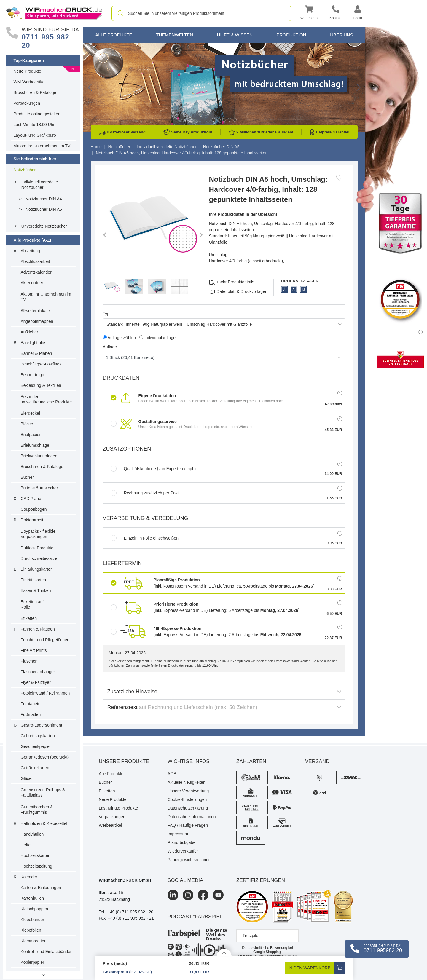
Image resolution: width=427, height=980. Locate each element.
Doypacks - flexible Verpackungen (38, 534)
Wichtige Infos (189, 761)
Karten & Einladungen (41, 888)
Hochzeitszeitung (37, 866)
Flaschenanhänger (38, 672)
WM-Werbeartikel (30, 82)
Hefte (26, 845)
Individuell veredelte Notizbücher (40, 185)
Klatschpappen (35, 909)
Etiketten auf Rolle (32, 604)
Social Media (185, 880)
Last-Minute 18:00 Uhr (34, 125)
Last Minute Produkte (118, 808)
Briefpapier (31, 435)
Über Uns (342, 35)
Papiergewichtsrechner (189, 860)
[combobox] (201, 13)
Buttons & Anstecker (39, 488)
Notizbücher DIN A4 (44, 199)
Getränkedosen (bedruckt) (45, 757)
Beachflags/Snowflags (41, 364)
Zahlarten (251, 761)
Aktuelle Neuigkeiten (187, 782)
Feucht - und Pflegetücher (45, 640)
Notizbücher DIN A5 (44, 209)
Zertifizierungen (261, 880)
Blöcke (27, 424)
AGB (172, 774)
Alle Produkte (114, 35)
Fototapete (31, 704)
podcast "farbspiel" (196, 917)
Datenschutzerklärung (188, 808)
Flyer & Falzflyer (36, 682)
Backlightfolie (33, 343)
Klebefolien (31, 930)
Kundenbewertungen (275, 956)
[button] (309, 13)
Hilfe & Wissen (235, 35)
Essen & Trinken (36, 590)
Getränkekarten (35, 768)
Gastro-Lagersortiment (42, 725)
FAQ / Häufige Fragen (188, 825)
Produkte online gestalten (37, 114)
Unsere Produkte (124, 761)
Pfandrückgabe (181, 842)
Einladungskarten (37, 569)
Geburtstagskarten (38, 736)
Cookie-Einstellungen (187, 799)
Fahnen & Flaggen (38, 629)
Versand (317, 761)
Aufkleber (30, 332)
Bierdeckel (30, 413)
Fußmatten (31, 714)
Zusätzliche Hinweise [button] (224, 692)
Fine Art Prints (34, 650)
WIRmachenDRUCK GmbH (125, 880)
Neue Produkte (27, 71)
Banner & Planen (36, 353)
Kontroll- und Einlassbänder (46, 952)
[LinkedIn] (173, 895)
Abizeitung (30, 251)
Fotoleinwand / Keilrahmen (45, 693)
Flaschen (29, 661)
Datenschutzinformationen (192, 817)
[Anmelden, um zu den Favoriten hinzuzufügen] (339, 178)
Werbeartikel (110, 825)
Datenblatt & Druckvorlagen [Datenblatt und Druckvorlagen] (242, 291)
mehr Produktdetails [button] (236, 282)
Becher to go (32, 375)
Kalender (29, 877)
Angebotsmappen (37, 321)
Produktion (291, 35)
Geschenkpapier (36, 746)
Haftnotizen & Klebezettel (44, 823)
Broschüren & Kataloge (35, 92)
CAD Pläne (31, 499)
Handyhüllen (32, 834)
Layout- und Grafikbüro (35, 135)
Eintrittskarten (34, 580)
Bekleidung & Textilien (41, 385)
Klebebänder (32, 920)
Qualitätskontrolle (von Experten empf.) (153, 469)
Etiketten (29, 618)
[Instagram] (188, 895)
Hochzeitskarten (36, 855)
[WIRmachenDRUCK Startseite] (54, 13)
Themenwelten (175, 35)
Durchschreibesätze (39, 558)
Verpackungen (27, 103)
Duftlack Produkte (37, 548)
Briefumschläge (35, 445)
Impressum (178, 834)
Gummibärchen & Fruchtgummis (37, 810)
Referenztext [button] (224, 707)
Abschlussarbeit (35, 261)
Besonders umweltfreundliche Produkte (46, 399)
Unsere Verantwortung (188, 791)
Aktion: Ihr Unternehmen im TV (42, 146)
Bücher (27, 477)
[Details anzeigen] (224, 953)
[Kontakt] (336, 13)
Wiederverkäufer (183, 851)
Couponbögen (34, 509)
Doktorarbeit (32, 520)
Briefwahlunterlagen (39, 456)
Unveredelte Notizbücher (44, 226)
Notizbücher (25, 170)
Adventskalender (36, 272)
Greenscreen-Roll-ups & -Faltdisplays (44, 792)
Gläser (27, 778)
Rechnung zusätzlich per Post (145, 493)
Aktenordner (32, 283)
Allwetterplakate (35, 311)
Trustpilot (251, 936)
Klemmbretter (33, 941)
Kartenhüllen (32, 898)
